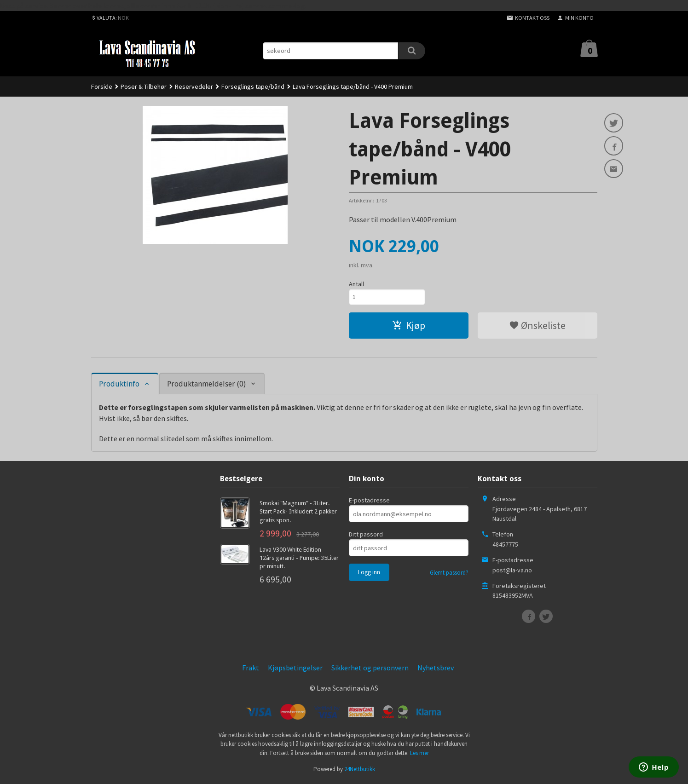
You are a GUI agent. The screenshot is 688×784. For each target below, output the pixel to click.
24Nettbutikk (360, 770)
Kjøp (409, 326)
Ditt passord (366, 535)
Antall (356, 284)
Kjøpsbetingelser (295, 669)
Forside (102, 86)
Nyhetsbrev (436, 669)
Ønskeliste (537, 326)
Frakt (251, 669)
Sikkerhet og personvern (370, 669)
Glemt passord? (449, 574)
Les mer (419, 754)
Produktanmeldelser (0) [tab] (206, 385)
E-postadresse (369, 501)
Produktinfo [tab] (119, 385)
